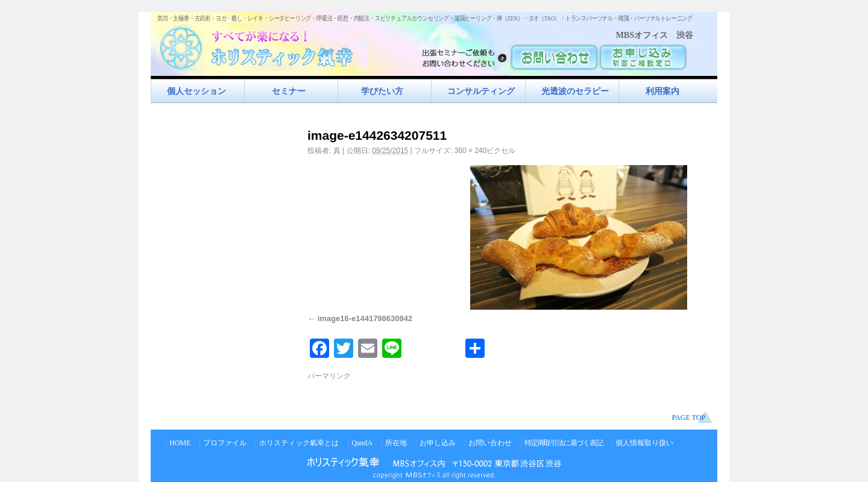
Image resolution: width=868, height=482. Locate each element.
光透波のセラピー (575, 91)
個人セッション (197, 91)
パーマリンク (329, 376)
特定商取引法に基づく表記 (564, 443)
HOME (180, 443)
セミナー (289, 91)
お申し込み (438, 443)
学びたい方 (382, 91)
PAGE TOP (689, 418)
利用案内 (662, 91)
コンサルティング (481, 91)
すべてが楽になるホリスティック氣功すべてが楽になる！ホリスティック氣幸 (262, 45)
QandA (362, 443)
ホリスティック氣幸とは (299, 443)
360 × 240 (471, 151)
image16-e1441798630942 (365, 318)
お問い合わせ (490, 443)
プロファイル (225, 443)
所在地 (396, 443)
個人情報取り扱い (644, 443)
